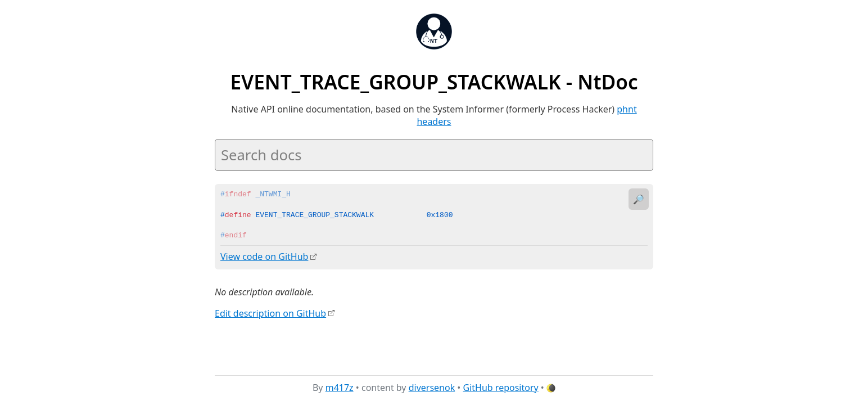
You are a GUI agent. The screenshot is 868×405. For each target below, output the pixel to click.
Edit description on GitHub (270, 313)
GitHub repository (501, 388)
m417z (340, 388)
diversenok (432, 388)
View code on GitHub (264, 256)
